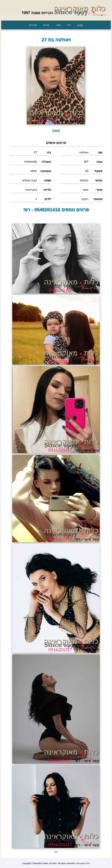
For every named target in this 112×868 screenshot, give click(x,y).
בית (69, 25)
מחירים (33, 25)
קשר (58, 25)
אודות (46, 25)
